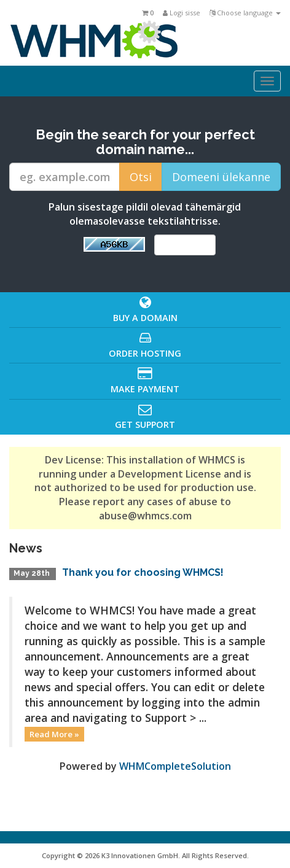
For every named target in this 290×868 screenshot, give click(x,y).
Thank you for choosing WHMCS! (143, 572)
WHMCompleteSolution (175, 766)
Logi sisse (182, 13)
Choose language (245, 13)
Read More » (54, 734)
